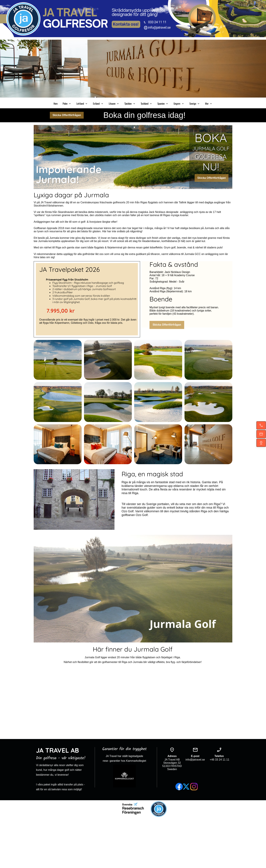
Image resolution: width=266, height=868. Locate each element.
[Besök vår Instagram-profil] (194, 787)
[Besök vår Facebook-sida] (179, 787)
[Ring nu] (261, 425)
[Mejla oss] (261, 434)
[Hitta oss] (261, 443)
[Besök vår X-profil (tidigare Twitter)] (187, 787)
